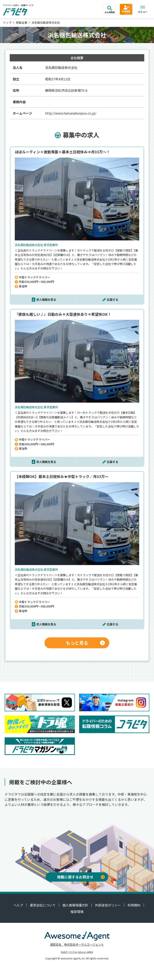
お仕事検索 (110, 10)
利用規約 (134, 905)
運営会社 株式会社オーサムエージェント (77, 944)
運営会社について (43, 905)
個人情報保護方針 (75, 905)
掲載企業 (22, 22)
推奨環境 (77, 912)
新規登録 (126, 9)
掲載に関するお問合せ (81, 877)
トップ (7, 22)
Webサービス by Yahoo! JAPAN (77, 952)
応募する (113, 299)
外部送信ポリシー (108, 905)
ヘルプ (18, 905)
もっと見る (85, 643)
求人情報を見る (46, 299)
